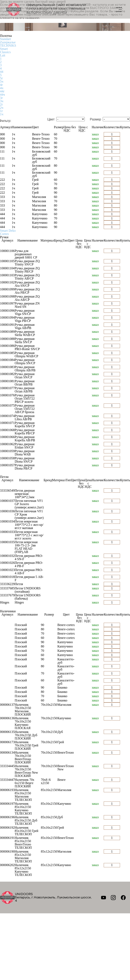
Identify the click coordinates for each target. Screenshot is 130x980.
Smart (4, 49)
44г (2, 91)
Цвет (51, 119)
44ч (2, 95)
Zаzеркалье (8, 42)
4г (2, 85)
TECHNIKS (8, 46)
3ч (2, 101)
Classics (5, 52)
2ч (2, 108)
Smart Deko (8, 231)
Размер (95, 119)
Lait (3, 55)
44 (2, 72)
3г (2, 98)
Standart (5, 39)
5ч (2, 81)
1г (2, 111)
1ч (2, 114)
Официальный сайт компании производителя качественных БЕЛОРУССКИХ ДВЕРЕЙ (46, 9)
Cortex (4, 234)
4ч (2, 88)
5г (2, 78)
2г (2, 104)
